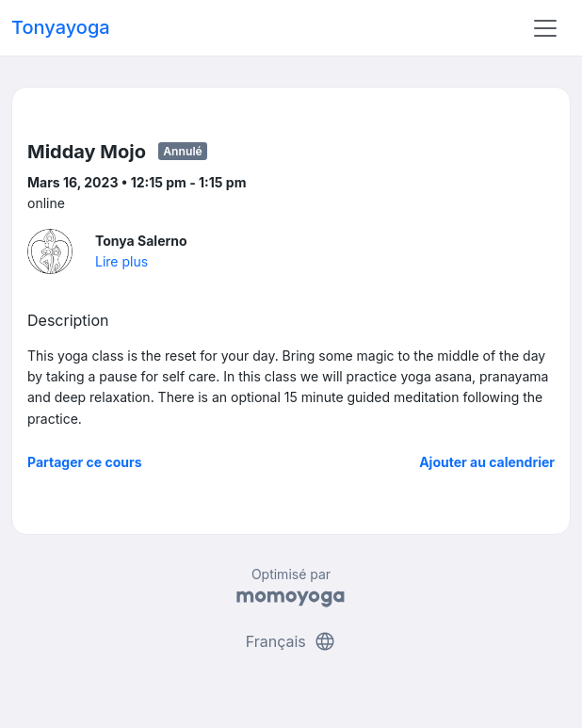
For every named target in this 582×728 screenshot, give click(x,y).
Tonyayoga (61, 27)
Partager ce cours (85, 462)
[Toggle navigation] (545, 28)
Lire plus (121, 261)
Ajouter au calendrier (487, 462)
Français (291, 641)
